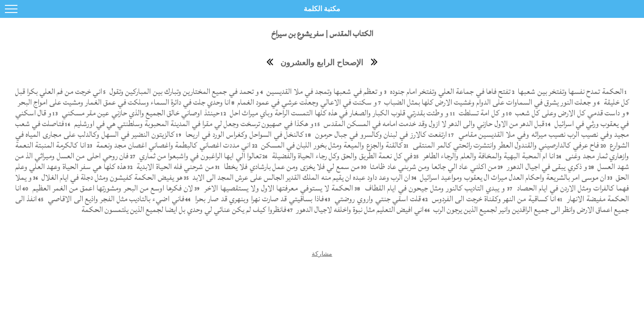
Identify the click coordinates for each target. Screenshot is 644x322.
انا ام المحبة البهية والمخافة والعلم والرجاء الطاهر (488, 156)
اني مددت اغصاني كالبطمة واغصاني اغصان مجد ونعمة (173, 145)
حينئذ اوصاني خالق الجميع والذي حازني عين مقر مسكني (140, 113)
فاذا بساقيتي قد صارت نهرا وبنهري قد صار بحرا (258, 199)
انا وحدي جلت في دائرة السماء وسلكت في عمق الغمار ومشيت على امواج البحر (123, 102)
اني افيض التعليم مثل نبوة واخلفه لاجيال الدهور (359, 210)
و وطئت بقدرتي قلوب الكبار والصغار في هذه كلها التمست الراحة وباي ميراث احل (338, 113)
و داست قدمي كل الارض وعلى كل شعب (570, 113)
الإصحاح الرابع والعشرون (322, 63)
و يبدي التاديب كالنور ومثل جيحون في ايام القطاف (434, 188)
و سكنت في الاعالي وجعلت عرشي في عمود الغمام (306, 102)
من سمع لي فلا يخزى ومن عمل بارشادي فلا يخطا (291, 167)
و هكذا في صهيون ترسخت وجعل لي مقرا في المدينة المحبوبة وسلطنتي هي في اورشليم (193, 124)
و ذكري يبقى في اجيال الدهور (546, 167)
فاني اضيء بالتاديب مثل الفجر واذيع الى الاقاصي (115, 199)
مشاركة (322, 254)
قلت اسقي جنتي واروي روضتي (377, 199)
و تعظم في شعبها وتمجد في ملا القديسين (324, 91)
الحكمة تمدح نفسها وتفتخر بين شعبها (570, 91)
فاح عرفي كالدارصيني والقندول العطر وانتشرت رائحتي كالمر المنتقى (505, 145)
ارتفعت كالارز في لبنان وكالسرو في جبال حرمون (380, 134)
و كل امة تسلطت (481, 113)
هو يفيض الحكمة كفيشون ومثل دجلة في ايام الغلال (111, 177)
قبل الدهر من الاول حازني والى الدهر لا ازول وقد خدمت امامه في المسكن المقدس (433, 124)
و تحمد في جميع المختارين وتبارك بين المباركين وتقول (183, 91)
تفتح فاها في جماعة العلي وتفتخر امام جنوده (449, 91)
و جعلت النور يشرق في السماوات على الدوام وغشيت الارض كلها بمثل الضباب (489, 102)
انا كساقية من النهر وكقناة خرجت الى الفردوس (493, 199)
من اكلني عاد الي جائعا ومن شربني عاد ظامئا (432, 167)
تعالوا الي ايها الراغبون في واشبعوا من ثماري (199, 156)
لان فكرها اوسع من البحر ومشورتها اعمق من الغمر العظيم (112, 188)
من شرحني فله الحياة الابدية (174, 167)
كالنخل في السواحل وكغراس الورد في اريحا (244, 134)
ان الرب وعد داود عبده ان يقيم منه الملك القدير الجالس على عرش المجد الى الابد (300, 177)
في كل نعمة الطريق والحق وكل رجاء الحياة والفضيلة (341, 156)
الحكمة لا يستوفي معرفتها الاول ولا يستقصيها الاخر (278, 188)
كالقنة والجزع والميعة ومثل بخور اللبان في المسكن (331, 145)
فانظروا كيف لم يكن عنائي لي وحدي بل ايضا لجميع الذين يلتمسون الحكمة (184, 210)
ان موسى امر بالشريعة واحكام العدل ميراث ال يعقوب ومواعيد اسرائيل (512, 177)
